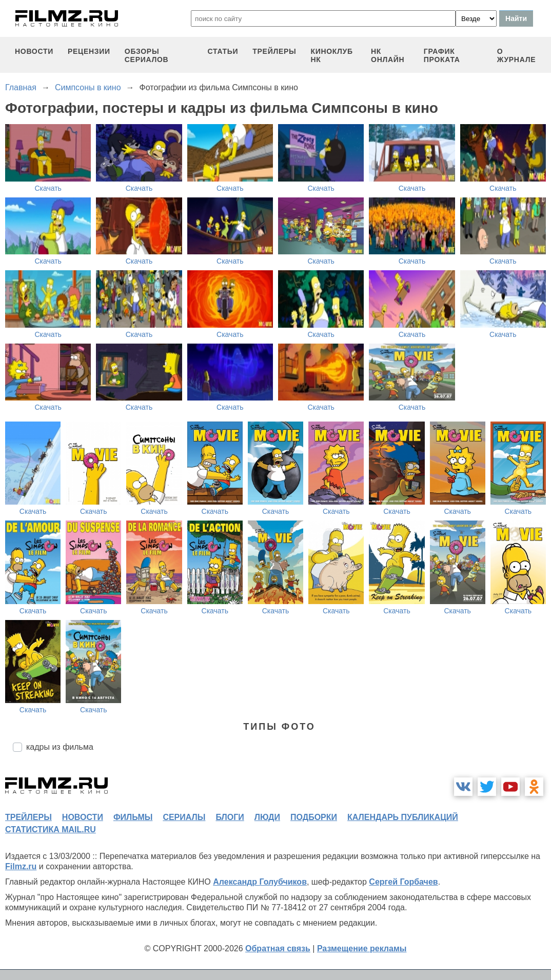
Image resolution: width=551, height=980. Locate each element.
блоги (230, 817)
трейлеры (274, 51)
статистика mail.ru (51, 829)
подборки (314, 817)
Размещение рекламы (362, 948)
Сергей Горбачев (403, 882)
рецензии (89, 51)
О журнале (517, 55)
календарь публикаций (403, 817)
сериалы (184, 817)
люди (267, 817)
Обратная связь (278, 948)
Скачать (48, 188)
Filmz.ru (21, 866)
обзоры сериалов (147, 55)
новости (34, 51)
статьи (223, 51)
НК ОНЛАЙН (388, 55)
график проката (442, 55)
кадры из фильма (60, 747)
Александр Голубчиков (260, 882)
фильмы (133, 817)
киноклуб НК (331, 55)
